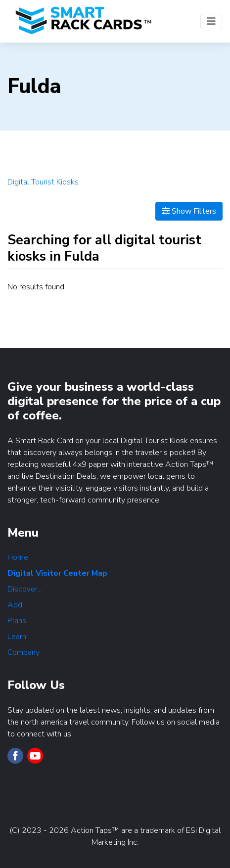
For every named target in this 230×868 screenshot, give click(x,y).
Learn (17, 637)
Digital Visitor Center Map (57, 573)
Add (15, 605)
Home (18, 557)
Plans (17, 621)
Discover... (25, 589)
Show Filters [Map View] (189, 211)
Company (23, 652)
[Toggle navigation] (211, 22)
